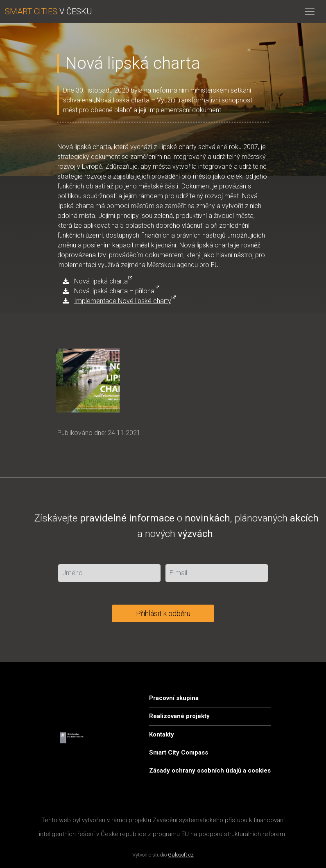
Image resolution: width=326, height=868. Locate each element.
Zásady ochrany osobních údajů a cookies (210, 771)
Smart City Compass (179, 752)
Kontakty (162, 734)
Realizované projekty (179, 716)
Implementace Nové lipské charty (123, 301)
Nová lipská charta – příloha (114, 291)
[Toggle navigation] (310, 11)
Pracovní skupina (174, 698)
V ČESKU (49, 11)
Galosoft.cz (181, 855)
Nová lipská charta (101, 281)
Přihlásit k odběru (163, 613)
